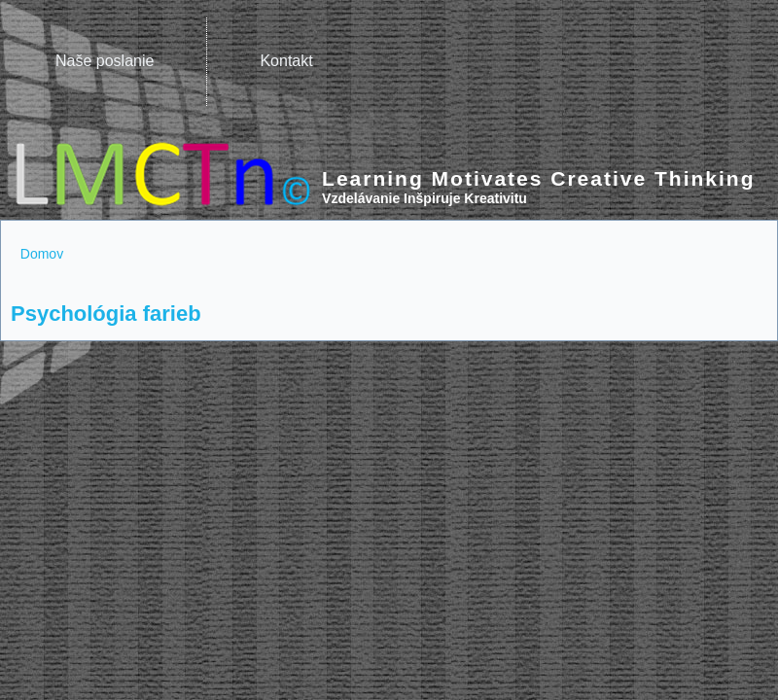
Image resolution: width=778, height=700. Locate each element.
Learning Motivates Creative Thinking (538, 178)
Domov (42, 254)
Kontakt (286, 61)
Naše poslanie (105, 61)
